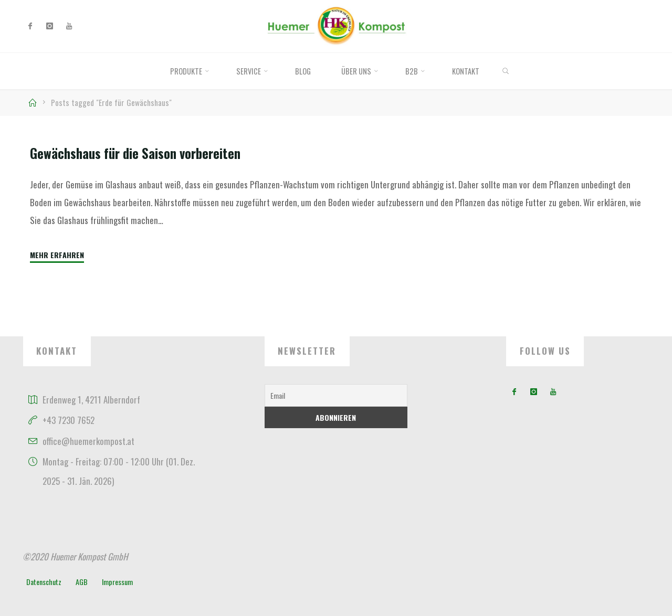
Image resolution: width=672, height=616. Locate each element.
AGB (82, 582)
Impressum (117, 582)
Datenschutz (44, 582)
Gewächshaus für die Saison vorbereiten (135, 153)
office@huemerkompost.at (88, 441)
